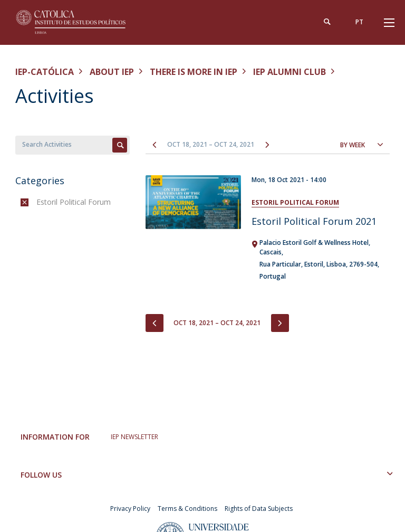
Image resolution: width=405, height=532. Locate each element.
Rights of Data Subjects (259, 509)
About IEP (112, 72)
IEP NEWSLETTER (134, 437)
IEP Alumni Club (290, 72)
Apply (120, 145)
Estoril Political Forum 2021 (314, 221)
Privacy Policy (130, 509)
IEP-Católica (45, 72)
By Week (353, 145)
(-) (39, 202)
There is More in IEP (194, 72)
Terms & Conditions (187, 509)
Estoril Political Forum (295, 202)
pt (359, 22)
